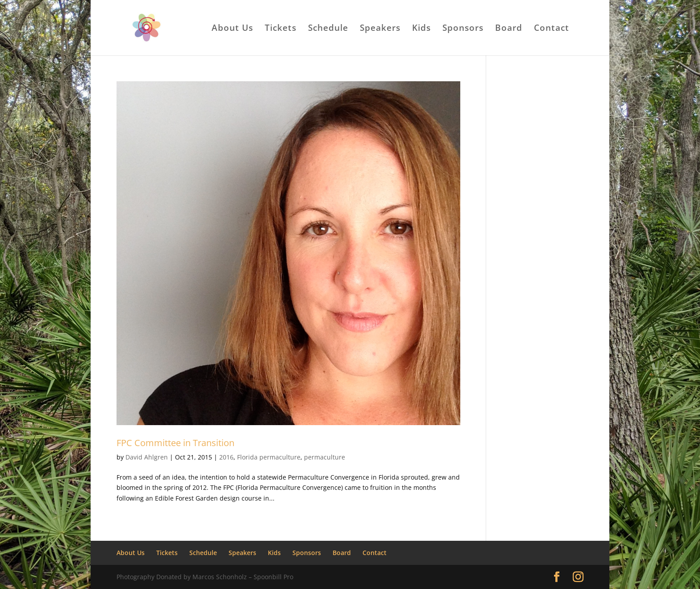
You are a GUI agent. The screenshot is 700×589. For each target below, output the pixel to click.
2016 (226, 457)
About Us (232, 29)
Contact (552, 29)
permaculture (325, 457)
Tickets (281, 29)
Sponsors (463, 29)
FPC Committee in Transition (175, 443)
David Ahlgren (147, 457)
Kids (421, 29)
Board (509, 29)
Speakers (380, 29)
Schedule (328, 29)
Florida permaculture (269, 457)
